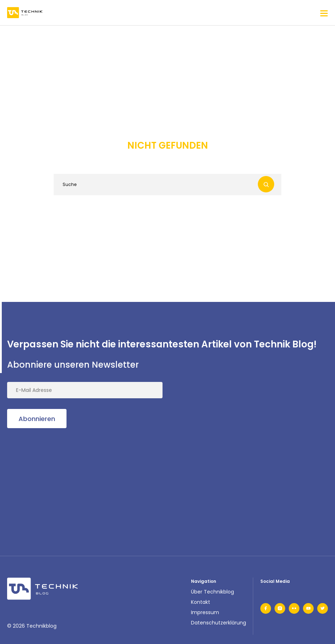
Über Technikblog (212, 592)
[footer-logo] (43, 589)
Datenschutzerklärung (219, 623)
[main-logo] (25, 13)
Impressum (205, 612)
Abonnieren (37, 419)
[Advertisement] (60, 483)
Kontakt (201, 602)
